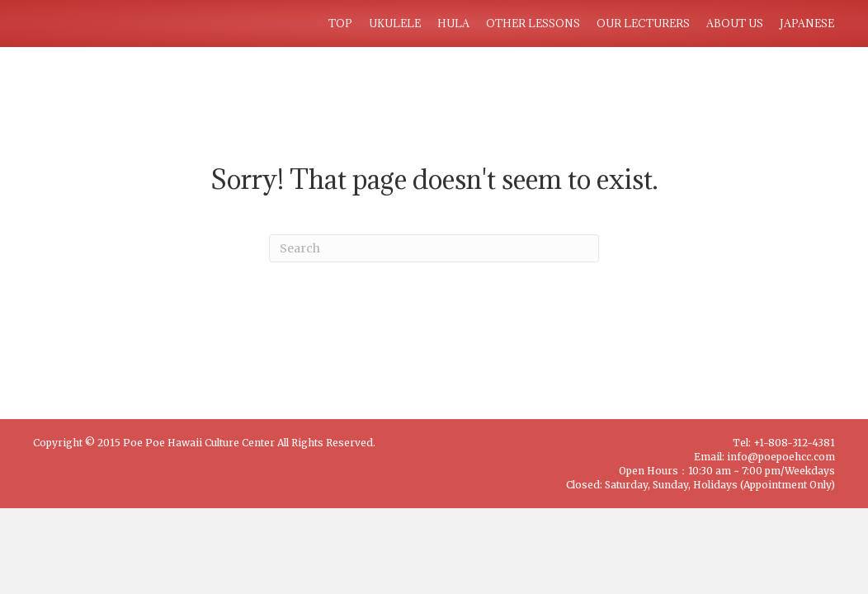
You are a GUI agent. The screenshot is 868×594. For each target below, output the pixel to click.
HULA (453, 23)
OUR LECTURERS (643, 23)
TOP (340, 23)
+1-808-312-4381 (794, 443)
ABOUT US (735, 23)
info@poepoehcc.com (781, 457)
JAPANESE (807, 23)
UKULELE (395, 23)
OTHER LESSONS (533, 23)
